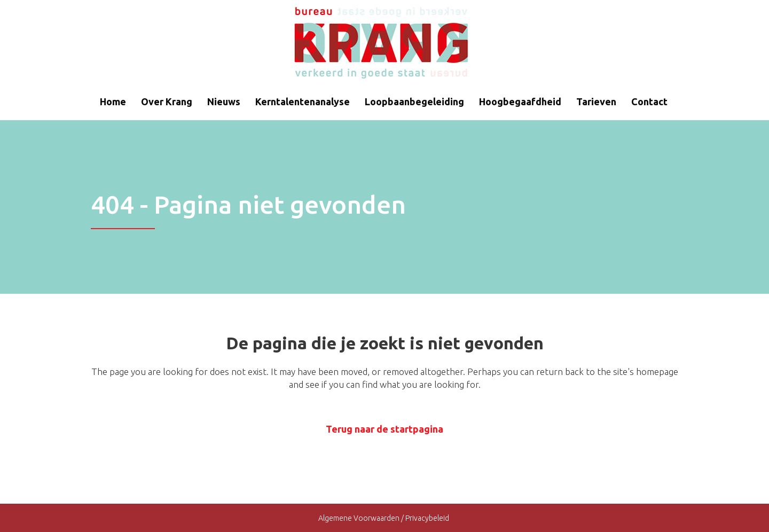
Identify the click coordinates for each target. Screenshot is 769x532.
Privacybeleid (428, 518)
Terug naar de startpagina (384, 429)
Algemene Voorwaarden (359, 518)
